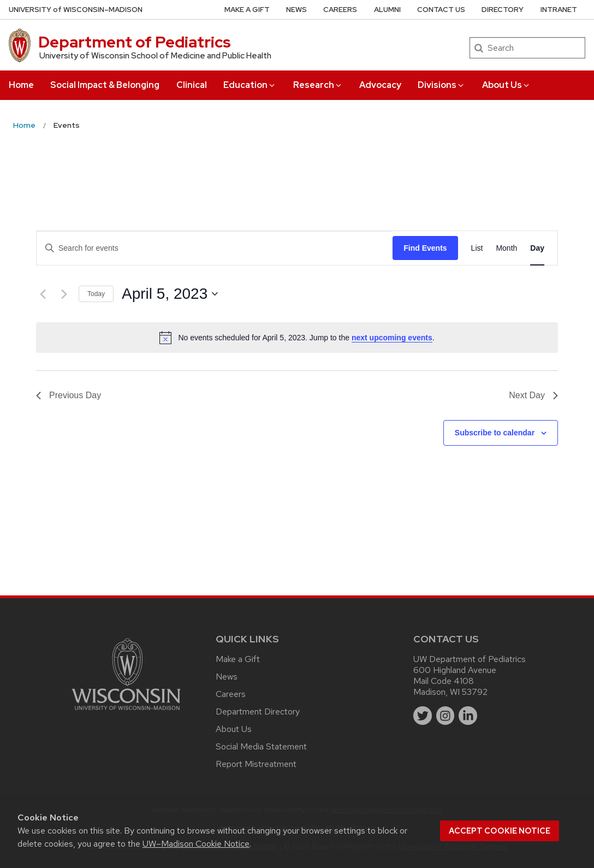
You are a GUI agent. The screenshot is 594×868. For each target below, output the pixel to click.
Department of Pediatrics (135, 42)
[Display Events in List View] (477, 248)
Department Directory (258, 711)
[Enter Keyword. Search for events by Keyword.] (215, 248)
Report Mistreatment (256, 764)
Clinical (192, 85)
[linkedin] (468, 716)
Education (250, 85)
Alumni (387, 10)
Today (96, 294)
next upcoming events (392, 338)
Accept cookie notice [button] (500, 831)
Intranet (559, 10)
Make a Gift (247, 10)
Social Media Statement (261, 746)
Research (318, 85)
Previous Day (69, 395)
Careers (340, 10)
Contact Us (441, 10)
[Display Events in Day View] (537, 248)
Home (21, 85)
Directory (503, 10)
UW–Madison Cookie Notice (196, 844)
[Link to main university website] (126, 712)
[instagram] (445, 716)
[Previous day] (43, 294)
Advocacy (380, 85)
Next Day (533, 395)
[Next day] (64, 294)
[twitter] (423, 716)
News (296, 10)
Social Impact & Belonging (105, 85)
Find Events (425, 248)
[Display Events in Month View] (506, 248)
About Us (506, 85)
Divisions (441, 85)
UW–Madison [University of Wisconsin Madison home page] (76, 10)
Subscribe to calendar (495, 433)
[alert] (297, 338)
